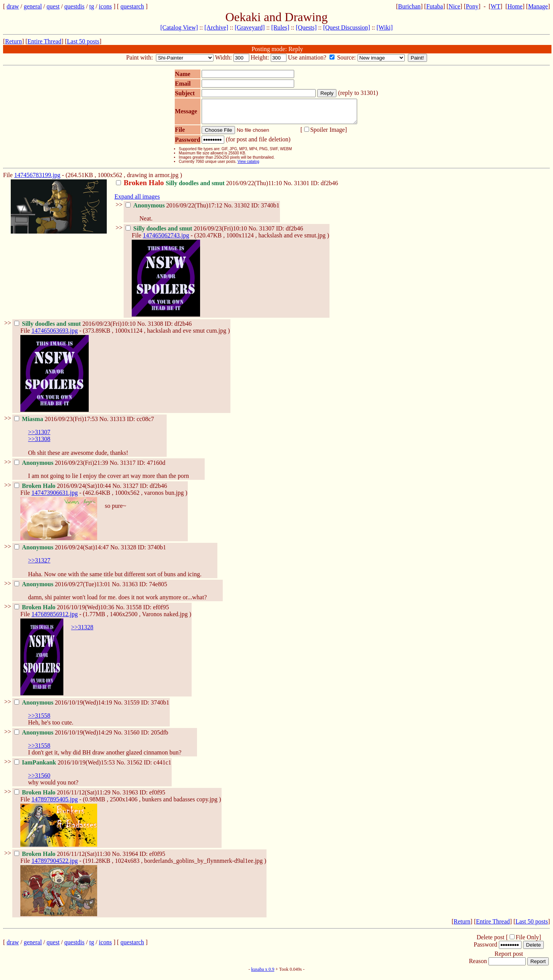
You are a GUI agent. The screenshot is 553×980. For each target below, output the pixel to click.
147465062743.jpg (166, 240)
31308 (156, 328)
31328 (129, 552)
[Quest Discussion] (346, 27)
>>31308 (39, 444)
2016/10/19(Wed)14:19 (64, 707)
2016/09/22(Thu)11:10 (200, 188)
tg (91, 6)
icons (105, 6)
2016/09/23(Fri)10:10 (187, 233)
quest (53, 6)
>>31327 (39, 565)
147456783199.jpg (37, 180)
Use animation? (308, 57)
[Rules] (280, 27)
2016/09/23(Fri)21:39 (62, 467)
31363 (130, 589)
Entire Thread (45, 41)
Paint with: (140, 57)
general (33, 6)
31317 (128, 467)
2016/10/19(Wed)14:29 (64, 737)
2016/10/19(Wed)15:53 (65, 767)
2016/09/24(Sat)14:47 (62, 552)
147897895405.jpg (55, 804)
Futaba (435, 6)
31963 (130, 797)
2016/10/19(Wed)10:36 (65, 612)
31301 (302, 188)
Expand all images (137, 201)
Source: (347, 57)
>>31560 (39, 780)
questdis (75, 6)
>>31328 (82, 632)
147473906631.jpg (55, 497)
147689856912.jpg (55, 619)
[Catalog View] (179, 27)
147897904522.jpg (55, 865)
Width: (224, 57)
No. (289, 188)
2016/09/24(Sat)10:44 (63, 490)
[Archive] (216, 27)
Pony (472, 6)
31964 (130, 858)
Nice (454, 6)
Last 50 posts (83, 41)
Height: (261, 57)
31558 (134, 612)
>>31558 (39, 720)
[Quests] (306, 27)
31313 (118, 424)
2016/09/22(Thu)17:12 (175, 210)
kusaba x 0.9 (263, 974)
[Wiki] (385, 27)
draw (13, 6)
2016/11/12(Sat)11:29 (63, 797)
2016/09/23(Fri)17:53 (57, 424)
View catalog (248, 166)
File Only (527, 942)
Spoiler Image (328, 134)
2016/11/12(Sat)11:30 (63, 858)
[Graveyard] (250, 27)
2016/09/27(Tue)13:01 (63, 589)
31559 (132, 707)
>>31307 (39, 437)
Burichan (410, 6)
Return (13, 41)
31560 (132, 737)
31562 (134, 767)
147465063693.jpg (55, 335)
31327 (131, 490)
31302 (242, 210)
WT (496, 6)
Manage (538, 6)
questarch (132, 6)
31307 (267, 233)
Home (515, 6)
